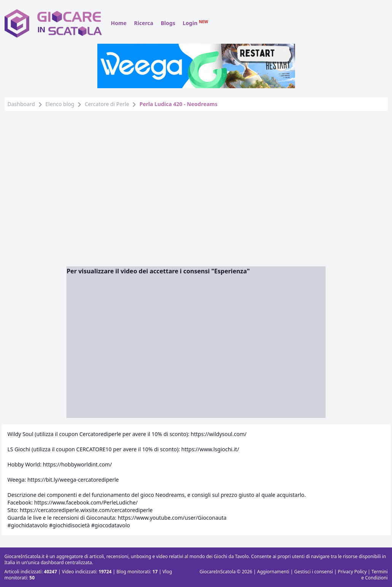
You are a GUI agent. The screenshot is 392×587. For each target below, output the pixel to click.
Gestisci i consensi (314, 572)
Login (196, 23)
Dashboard (21, 104)
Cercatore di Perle (107, 104)
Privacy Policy (352, 572)
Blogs (168, 23)
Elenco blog (60, 104)
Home (119, 23)
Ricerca (144, 23)
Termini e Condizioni (374, 575)
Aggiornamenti (273, 572)
